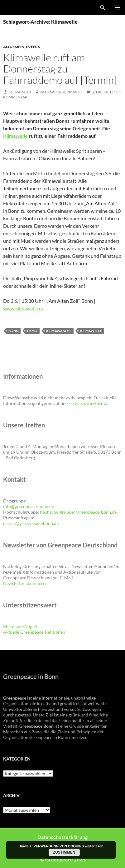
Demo (32, 331)
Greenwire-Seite (90, 403)
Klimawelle (15, 136)
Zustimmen (64, 852)
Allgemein (14, 47)
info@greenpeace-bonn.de (29, 506)
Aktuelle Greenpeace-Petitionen (34, 632)
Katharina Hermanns (61, 92)
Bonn (13, 331)
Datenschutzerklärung (62, 837)
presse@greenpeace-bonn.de (31, 523)
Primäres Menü (118, 7)
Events (33, 47)
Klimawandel (59, 331)
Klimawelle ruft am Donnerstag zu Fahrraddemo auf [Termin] (60, 69)
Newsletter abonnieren (25, 583)
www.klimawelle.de (24, 308)
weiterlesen (94, 846)
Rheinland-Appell (20, 626)
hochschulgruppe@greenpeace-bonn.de (78, 512)
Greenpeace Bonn (22, 7)
